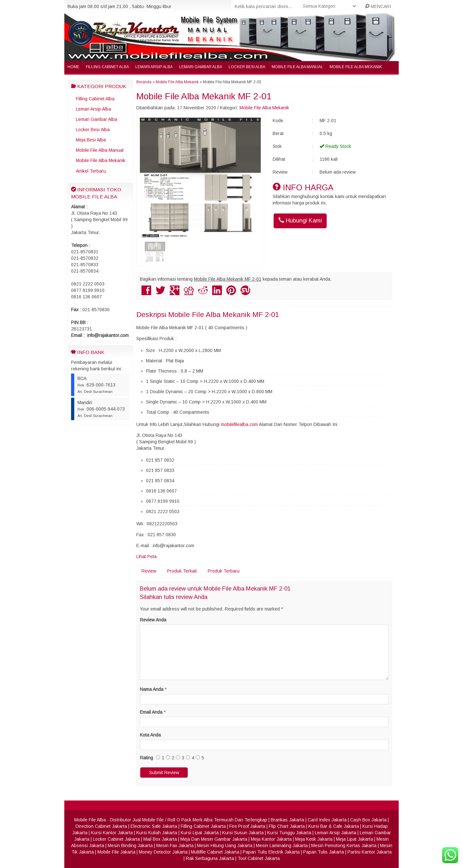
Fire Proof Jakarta (247, 826)
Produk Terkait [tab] (182, 571)
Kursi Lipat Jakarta (200, 833)
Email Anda (151, 712)
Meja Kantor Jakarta (271, 839)
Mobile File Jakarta (116, 852)
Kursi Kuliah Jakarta (157, 833)
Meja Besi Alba (91, 140)
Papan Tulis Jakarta (324, 852)
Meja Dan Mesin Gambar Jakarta (214, 839)
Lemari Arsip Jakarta (336, 833)
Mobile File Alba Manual (297, 67)
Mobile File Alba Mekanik (356, 67)
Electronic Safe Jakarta (154, 826)
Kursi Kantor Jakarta (112, 833)
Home (73, 67)
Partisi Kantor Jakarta (370, 852)
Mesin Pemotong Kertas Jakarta (344, 845)
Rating (146, 758)
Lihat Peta (146, 556)
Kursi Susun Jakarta (243, 833)
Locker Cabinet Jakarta (116, 839)
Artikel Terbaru (91, 171)
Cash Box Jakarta (368, 820)
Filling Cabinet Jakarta (203, 826)
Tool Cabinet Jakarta (259, 858)
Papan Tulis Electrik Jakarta (271, 852)
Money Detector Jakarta (163, 852)
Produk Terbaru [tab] (224, 571)
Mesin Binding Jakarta (130, 845)
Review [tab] (149, 571)
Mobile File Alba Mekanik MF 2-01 (204, 96)
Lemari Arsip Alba (154, 67)
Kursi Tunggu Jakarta (289, 833)
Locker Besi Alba (247, 67)
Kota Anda (150, 735)
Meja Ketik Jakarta (314, 839)
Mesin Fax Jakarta (175, 845)
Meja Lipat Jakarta (354, 839)
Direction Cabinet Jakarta (101, 826)
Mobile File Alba (90, 820)
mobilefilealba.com (239, 424)
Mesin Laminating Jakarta (282, 845)
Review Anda (153, 620)
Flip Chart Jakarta (287, 826)
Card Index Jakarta (327, 820)
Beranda (144, 82)
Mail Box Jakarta (160, 839)
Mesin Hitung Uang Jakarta (225, 845)
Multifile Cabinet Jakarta (215, 852)
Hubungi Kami (300, 220)
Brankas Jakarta (287, 820)
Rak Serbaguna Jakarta (210, 858)
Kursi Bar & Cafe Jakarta (334, 826)
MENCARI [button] (378, 6)
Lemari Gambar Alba (201, 67)
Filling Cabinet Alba (107, 67)
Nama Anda (152, 689)
